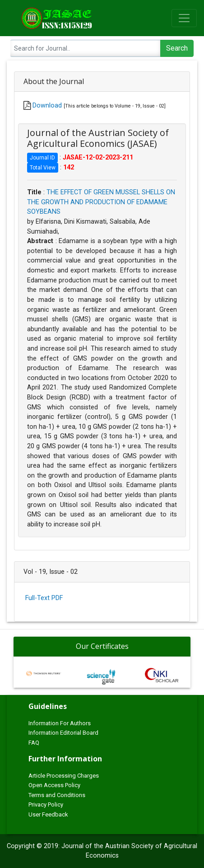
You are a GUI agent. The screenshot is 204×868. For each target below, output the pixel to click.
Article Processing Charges (64, 776)
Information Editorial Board (63, 733)
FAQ (34, 743)
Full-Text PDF (44, 598)
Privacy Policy (46, 805)
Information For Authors (60, 723)
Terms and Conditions (57, 795)
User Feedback (48, 814)
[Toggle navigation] (184, 18)
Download (47, 106)
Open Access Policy (54, 785)
